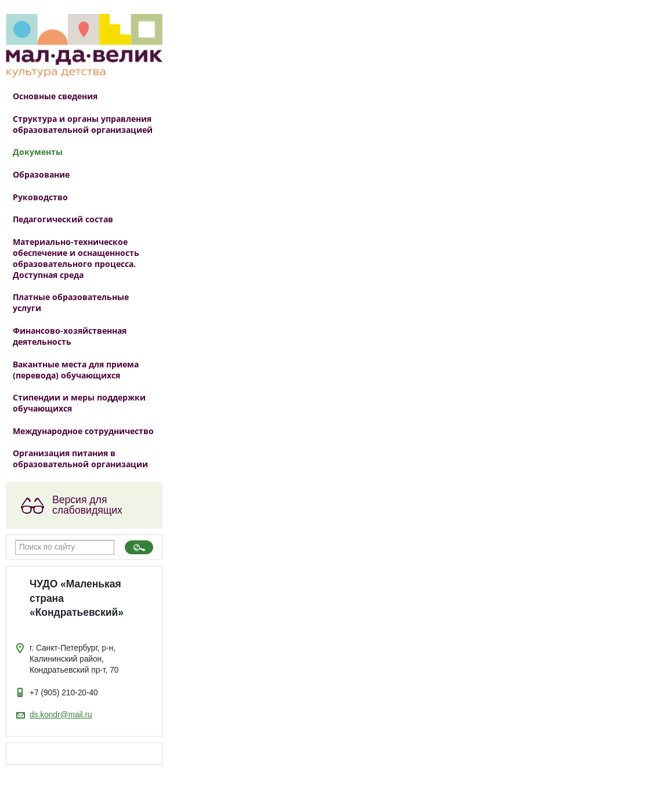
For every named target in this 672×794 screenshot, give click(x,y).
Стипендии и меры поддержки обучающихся (79, 403)
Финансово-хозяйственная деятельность (70, 336)
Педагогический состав (63, 219)
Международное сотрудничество (83, 431)
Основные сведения (55, 96)
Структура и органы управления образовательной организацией (83, 124)
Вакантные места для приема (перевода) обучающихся (76, 370)
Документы (38, 152)
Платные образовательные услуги (71, 302)
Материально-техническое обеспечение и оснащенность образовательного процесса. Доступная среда (76, 258)
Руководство (40, 197)
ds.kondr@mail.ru (61, 715)
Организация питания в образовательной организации (80, 459)
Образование (41, 174)
